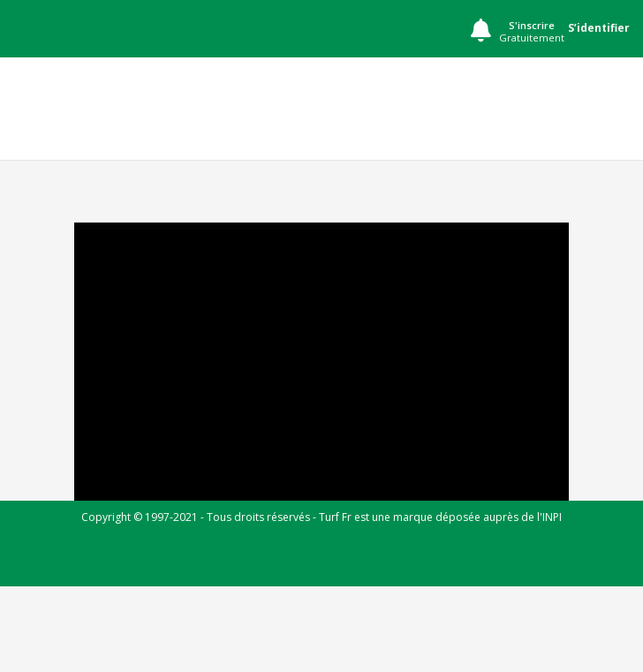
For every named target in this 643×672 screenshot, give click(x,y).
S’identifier (599, 28)
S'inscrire (532, 32)
